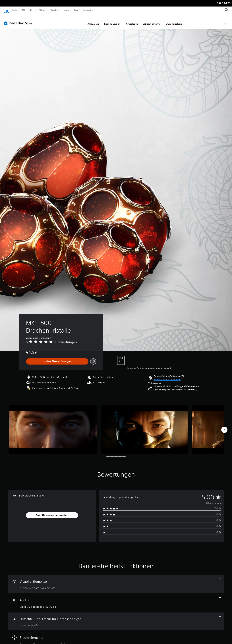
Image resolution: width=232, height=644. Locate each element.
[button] (167, 376)
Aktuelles (74, 20)
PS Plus (42, 10)
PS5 (24, 10)
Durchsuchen (155, 20)
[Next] (224, 426)
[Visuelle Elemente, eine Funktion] (116, 580)
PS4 (32, 10)
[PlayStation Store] (19, 20)
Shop (76, 10)
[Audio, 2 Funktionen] (116, 599)
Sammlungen (93, 20)
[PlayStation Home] (6, 10)
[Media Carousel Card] (53, 426)
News (66, 10)
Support (87, 10)
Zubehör (55, 10)
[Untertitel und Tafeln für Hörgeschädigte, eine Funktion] (116, 618)
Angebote (113, 20)
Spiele (14, 10)
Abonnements (133, 20)
